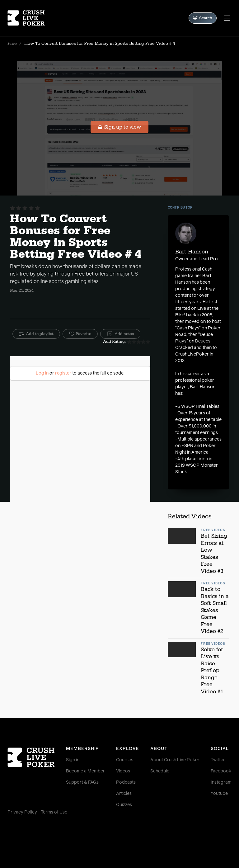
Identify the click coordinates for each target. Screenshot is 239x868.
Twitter (218, 760)
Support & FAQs (82, 782)
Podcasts (126, 782)
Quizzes (124, 805)
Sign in (73, 760)
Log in (42, 373)
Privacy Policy (22, 812)
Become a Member (85, 771)
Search (203, 18)
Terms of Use (54, 812)
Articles (124, 794)
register (63, 373)
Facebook (221, 771)
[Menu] (227, 18)
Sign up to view (120, 127)
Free (12, 44)
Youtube (219, 794)
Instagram (221, 782)
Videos (123, 771)
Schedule (160, 771)
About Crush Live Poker (175, 760)
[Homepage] (26, 18)
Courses (125, 760)
